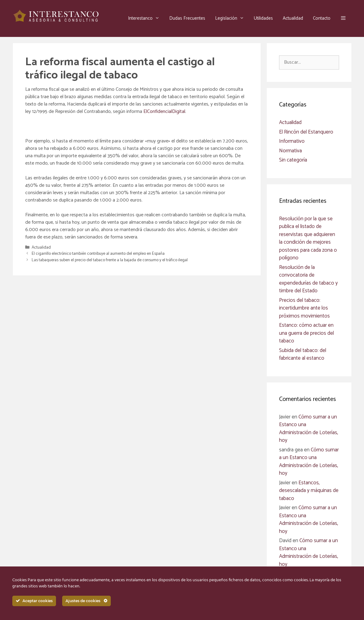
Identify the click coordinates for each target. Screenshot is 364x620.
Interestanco (146, 18)
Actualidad (293, 18)
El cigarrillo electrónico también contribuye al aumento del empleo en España (98, 254)
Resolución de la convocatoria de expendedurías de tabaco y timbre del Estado (308, 279)
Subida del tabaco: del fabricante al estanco (303, 354)
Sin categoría (293, 160)
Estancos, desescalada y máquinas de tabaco (309, 491)
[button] (343, 18)
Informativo (292, 141)
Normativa (290, 151)
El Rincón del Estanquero (306, 132)
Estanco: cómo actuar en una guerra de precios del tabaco (306, 333)
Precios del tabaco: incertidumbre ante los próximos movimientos (304, 308)
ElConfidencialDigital (164, 112)
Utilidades (263, 18)
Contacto (322, 18)
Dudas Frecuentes (187, 18)
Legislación (232, 18)
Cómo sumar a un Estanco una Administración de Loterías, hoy (309, 429)
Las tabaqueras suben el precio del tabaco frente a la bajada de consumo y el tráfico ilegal (110, 260)
